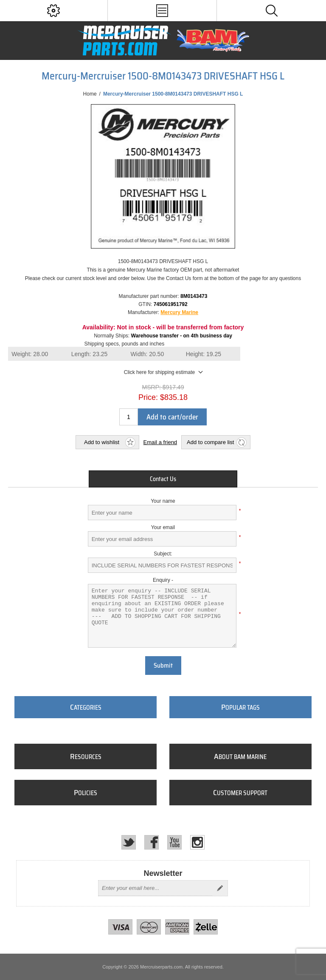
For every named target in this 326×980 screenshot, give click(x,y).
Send (220, 888)
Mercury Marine (179, 312)
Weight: (30, 354)
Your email (163, 527)
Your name (163, 501)
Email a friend (160, 442)
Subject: (163, 554)
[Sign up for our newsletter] (155, 888)
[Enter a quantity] (129, 417)
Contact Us (163, 479)
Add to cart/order (172, 417)
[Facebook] (152, 842)
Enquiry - (163, 580)
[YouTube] (174, 842)
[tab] (163, 479)
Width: (148, 354)
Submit (163, 666)
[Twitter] (129, 842)
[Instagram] (197, 842)
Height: (204, 354)
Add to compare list (210, 442)
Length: (90, 354)
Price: (148, 397)
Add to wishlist (102, 442)
